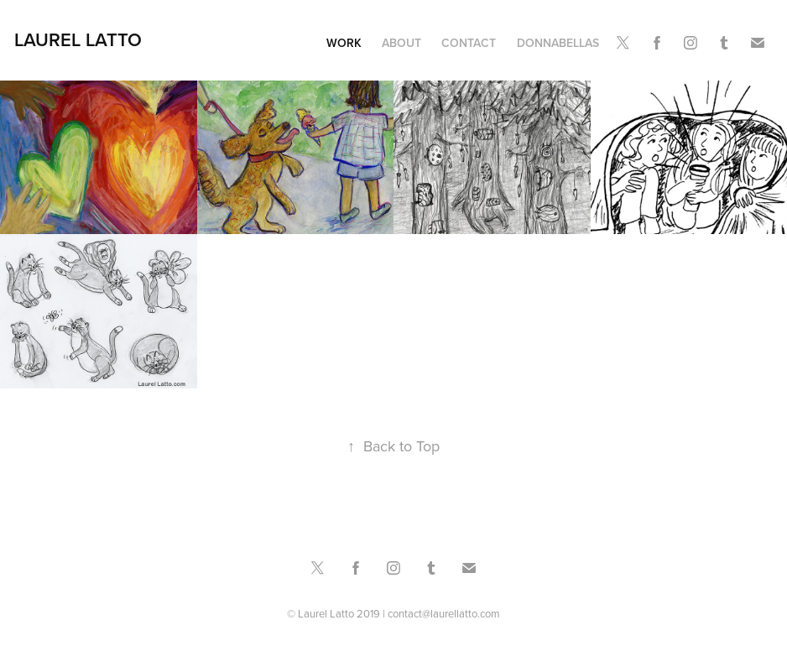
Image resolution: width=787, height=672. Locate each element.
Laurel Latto (78, 39)
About (401, 43)
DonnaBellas (558, 43)
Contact (469, 43)
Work (344, 43)
